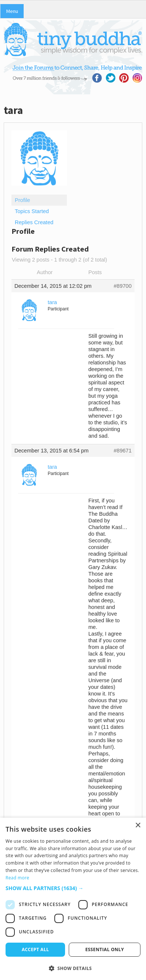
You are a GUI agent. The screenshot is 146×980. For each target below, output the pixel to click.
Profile (22, 200)
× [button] (138, 826)
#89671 (123, 451)
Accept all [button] (35, 949)
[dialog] (73, 899)
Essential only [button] (105, 949)
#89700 (123, 286)
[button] (73, 888)
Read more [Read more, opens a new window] (17, 878)
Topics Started (32, 211)
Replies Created (34, 222)
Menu (12, 11)
